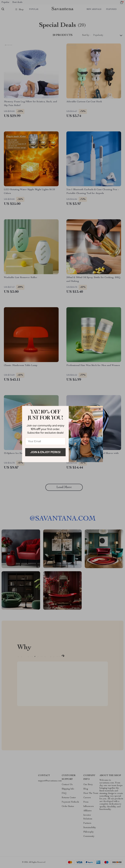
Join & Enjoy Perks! (45, 452)
